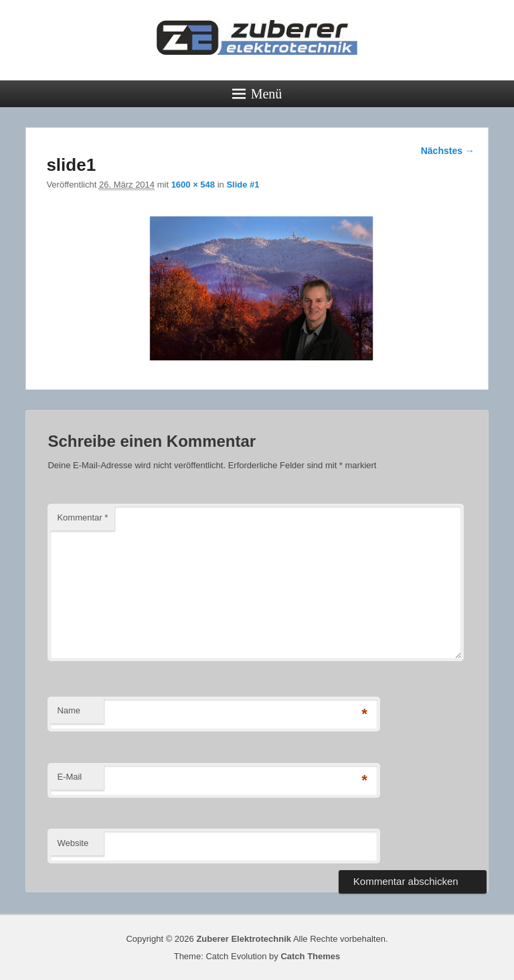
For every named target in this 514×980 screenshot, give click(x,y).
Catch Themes (310, 956)
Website (73, 843)
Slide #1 (243, 185)
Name (69, 710)
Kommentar (82, 517)
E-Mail (69, 777)
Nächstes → (448, 151)
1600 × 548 (193, 185)
